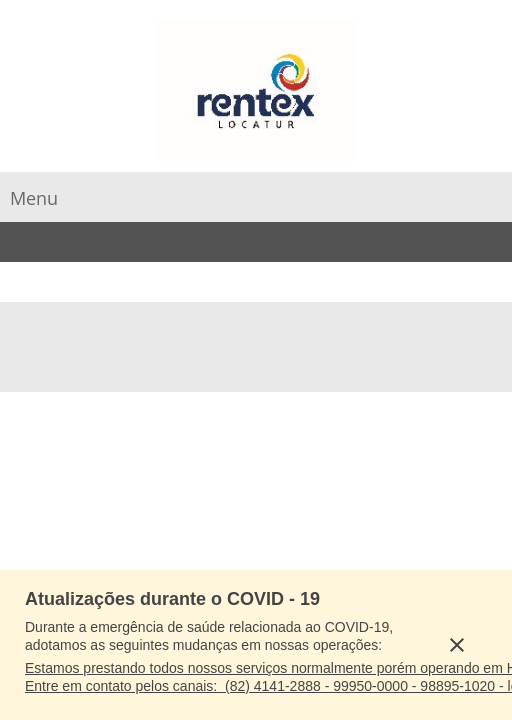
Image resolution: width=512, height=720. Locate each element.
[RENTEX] (256, 91)
